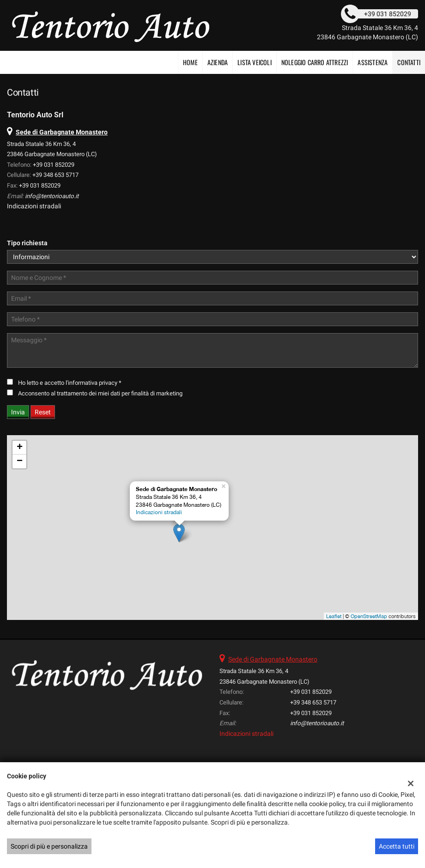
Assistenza (373, 62)
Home (190, 62)
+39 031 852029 (54, 165)
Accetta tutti (397, 846)
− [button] (20, 461)
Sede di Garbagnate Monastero (273, 659)
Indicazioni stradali (34, 206)
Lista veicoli (255, 62)
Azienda (218, 62)
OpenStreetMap (369, 616)
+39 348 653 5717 (55, 175)
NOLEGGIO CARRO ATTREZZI (315, 62)
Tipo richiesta (27, 243)
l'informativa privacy (91, 383)
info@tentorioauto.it (52, 196)
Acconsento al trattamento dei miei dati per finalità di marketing (100, 393)
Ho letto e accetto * (70, 383)
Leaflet (334, 616)
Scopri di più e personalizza (49, 846)
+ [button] (20, 448)
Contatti (409, 62)
